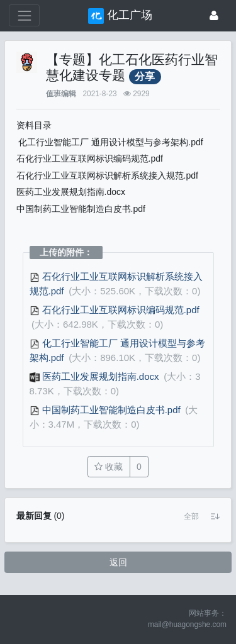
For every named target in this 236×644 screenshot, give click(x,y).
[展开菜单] (24, 15)
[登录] (214, 15)
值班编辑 (61, 94)
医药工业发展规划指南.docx (96, 376)
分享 (145, 76)
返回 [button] (118, 562)
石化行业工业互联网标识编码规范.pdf (115, 310)
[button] (191, 516)
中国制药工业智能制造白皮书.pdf (106, 410)
